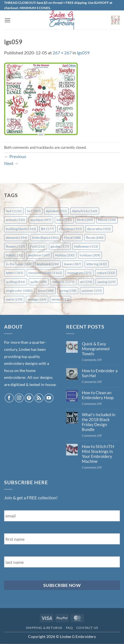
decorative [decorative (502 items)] (99, 229)
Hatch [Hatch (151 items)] (14, 255)
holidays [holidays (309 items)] (90, 255)
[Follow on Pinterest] (29, 398)
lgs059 (83, 53)
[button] (7, 20)
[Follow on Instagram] (19, 398)
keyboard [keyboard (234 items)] (48, 264)
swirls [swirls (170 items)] (14, 299)
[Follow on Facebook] (9, 398)
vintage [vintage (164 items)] (37, 299)
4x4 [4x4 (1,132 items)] (14, 211)
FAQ (69, 628)
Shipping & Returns (44, 628)
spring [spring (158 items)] (68, 291)
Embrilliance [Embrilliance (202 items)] (46, 238)
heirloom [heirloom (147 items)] (39, 255)
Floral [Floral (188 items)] (72, 238)
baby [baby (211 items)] (64, 220)
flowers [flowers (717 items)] (15, 246)
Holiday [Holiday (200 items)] (65, 255)
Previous (15, 156)
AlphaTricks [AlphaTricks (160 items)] (85, 211)
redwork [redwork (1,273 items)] (63, 282)
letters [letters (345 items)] (15, 273)
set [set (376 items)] (86, 282)
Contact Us (87, 628)
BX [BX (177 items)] (48, 229)
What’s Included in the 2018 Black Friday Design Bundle (99, 422)
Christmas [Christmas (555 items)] (71, 229)
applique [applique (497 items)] (41, 220)
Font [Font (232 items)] (38, 246)
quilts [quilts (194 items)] (39, 282)
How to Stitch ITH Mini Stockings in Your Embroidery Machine (98, 454)
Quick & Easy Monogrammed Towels (96, 349)
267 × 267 (62, 53)
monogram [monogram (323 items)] (79, 273)
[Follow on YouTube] (49, 398)
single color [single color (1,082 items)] (19, 291)
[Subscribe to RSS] (39, 398)
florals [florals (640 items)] (95, 238)
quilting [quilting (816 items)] (16, 282)
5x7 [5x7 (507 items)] (34, 211)
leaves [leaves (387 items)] (73, 264)
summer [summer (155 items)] (92, 291)
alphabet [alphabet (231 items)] (56, 211)
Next (11, 163)
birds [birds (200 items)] (85, 220)
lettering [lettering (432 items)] (97, 264)
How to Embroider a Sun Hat (100, 373)
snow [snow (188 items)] (46, 291)
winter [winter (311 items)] (60, 299)
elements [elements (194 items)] (17, 238)
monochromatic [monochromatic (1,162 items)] (45, 273)
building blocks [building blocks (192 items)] (21, 229)
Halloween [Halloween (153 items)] (86, 246)
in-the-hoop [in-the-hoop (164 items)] (19, 264)
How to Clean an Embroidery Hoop (98, 395)
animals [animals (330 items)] (16, 220)
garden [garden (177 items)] (60, 246)
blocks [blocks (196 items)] (107, 220)
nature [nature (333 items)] (106, 273)
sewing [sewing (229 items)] (107, 282)
